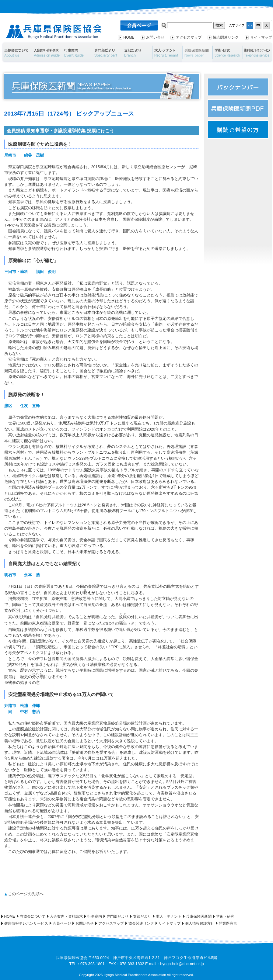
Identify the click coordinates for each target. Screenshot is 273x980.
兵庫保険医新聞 (197, 52)
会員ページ (62, 923)
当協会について (16, 52)
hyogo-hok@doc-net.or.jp (182, 964)
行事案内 (77, 52)
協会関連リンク (226, 37)
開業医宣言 (228, 923)
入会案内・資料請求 (47, 52)
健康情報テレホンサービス (26, 923)
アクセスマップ (189, 37)
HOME (129, 37)
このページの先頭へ (26, 894)
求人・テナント (167, 52)
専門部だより (107, 52)
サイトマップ (261, 37)
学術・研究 (228, 52)
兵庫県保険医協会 (54, 32)
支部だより (137, 52)
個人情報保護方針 (200, 923)
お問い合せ (155, 37)
